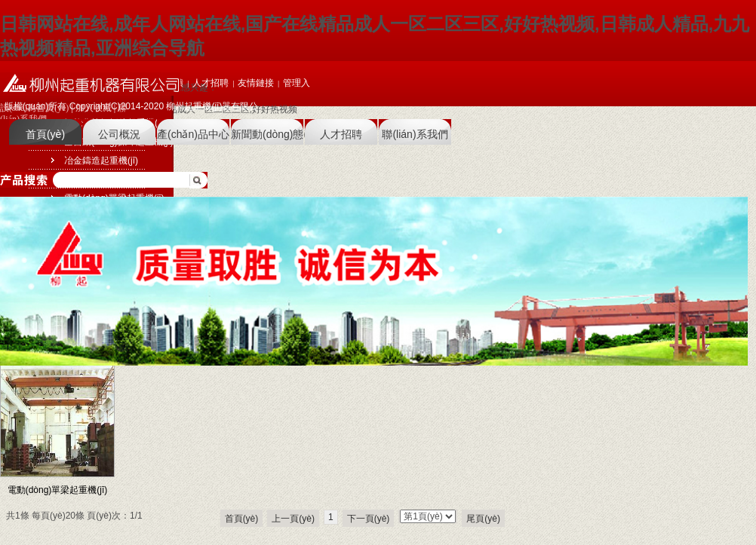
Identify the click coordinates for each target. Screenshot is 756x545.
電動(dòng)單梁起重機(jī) (58, 490)
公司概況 (119, 134)
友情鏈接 (256, 83)
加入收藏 (94, 108)
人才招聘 (341, 134)
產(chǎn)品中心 (193, 134)
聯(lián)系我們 (415, 134)
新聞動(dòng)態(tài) (267, 134)
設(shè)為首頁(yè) (34, 108)
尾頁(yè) (483, 519)
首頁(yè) (45, 134)
